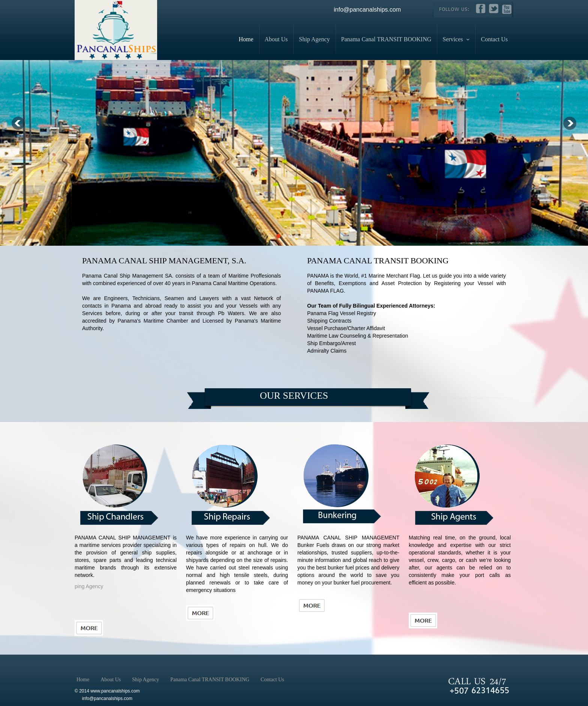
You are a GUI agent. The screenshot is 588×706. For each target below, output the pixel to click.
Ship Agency (314, 39)
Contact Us (494, 39)
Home (246, 39)
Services (456, 39)
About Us (276, 39)
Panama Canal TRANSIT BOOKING (386, 39)
